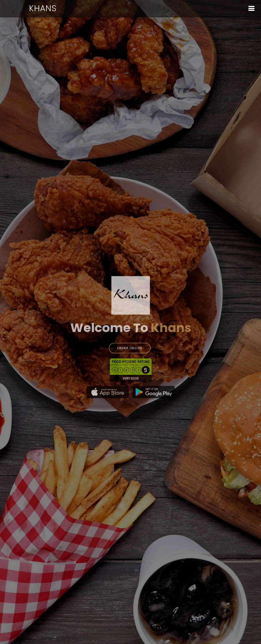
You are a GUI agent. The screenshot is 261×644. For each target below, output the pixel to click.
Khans (43, 8)
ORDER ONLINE (130, 345)
